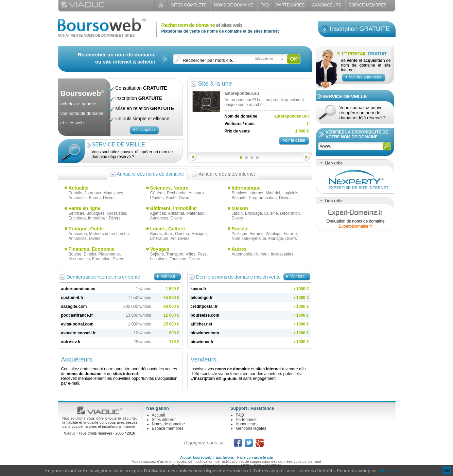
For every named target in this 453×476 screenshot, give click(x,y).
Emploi (90, 254)
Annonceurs (326, 5)
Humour (261, 254)
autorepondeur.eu (78, 289)
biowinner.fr (202, 342)
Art (173, 239)
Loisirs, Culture (168, 229)
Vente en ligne (85, 208)
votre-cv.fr (71, 342)
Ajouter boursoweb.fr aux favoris (207, 457)
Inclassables (282, 254)
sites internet (126, 374)
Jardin (237, 213)
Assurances (79, 259)
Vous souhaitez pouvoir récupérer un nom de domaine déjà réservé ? (132, 154)
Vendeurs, (204, 359)
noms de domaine (84, 374)
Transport (175, 254)
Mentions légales (251, 428)
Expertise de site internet (359, 188)
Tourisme (178, 259)
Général (158, 193)
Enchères (77, 218)
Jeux (168, 234)
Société (240, 229)
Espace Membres (368, 5)
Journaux (93, 193)
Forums (256, 234)
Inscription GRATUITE (360, 29)
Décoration (290, 213)
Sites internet (164, 420)
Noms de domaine (233, 5)
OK (447, 470)
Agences (158, 213)
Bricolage (254, 213)
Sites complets (189, 5)
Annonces (78, 198)
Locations (159, 259)
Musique (199, 234)
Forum (95, 198)
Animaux (197, 193)
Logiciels (290, 193)
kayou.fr (199, 289)
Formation (101, 259)
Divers (109, 198)
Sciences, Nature (169, 188)
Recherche (177, 193)
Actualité (79, 188)
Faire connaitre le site (255, 457)
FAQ (265, 5)
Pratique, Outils (86, 229)
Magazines (113, 193)
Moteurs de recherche (109, 234)
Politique (240, 234)
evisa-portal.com (77, 324)
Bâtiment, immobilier (174, 208)
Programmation (263, 198)
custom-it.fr (72, 298)
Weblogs (274, 234)
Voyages (160, 249)
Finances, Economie (92, 249)
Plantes (157, 198)
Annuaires (78, 234)
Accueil (159, 415)
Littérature (159, 239)
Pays (202, 254)
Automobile (242, 254)
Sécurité (239, 198)
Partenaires (291, 5)
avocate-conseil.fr (79, 333)
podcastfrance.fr (77, 315)
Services (240, 193)
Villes (190, 254)
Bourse (75, 254)
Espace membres (168, 428)
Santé (171, 198)
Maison (240, 208)
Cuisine (271, 213)
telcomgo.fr (202, 298)
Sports (156, 234)
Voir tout (168, 276)
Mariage (276, 239)
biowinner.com (205, 333)
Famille (290, 234)
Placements (109, 254)
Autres (239, 249)
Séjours (157, 254)
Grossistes (116, 213)
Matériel (273, 193)
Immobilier (97, 218)
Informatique (246, 188)
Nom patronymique (249, 239)
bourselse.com (205, 315)
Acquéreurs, (78, 359)
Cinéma (182, 234)
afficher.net (202, 324)
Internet (256, 193)
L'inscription (203, 378)
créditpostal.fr (204, 306)
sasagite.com (74, 306)
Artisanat (176, 213)
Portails (75, 193)
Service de (118, 145)
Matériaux (195, 213)
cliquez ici (389, 470)
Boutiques (95, 213)
